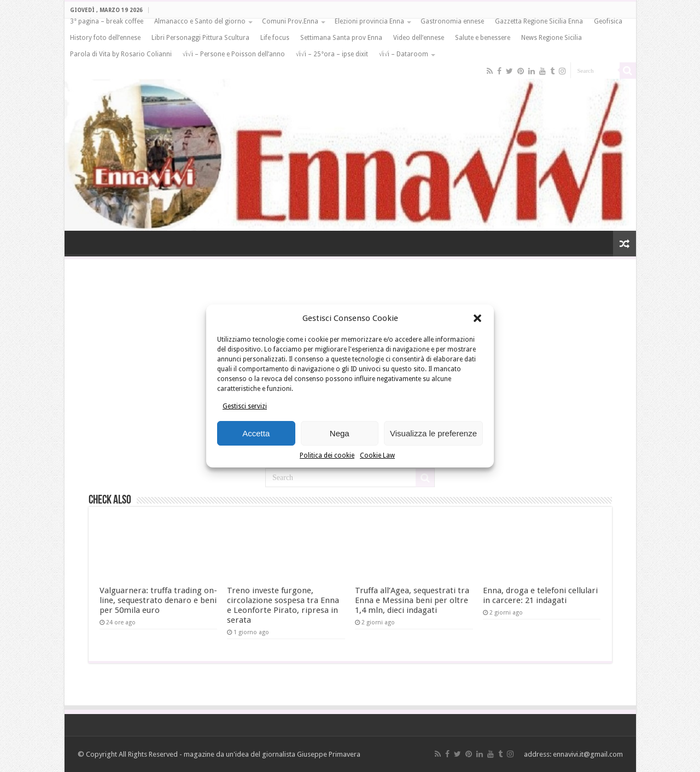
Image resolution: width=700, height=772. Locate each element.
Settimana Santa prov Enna (341, 38)
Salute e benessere (483, 38)
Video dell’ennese (419, 38)
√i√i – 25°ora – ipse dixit (332, 54)
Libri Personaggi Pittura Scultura (200, 38)
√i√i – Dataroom (404, 54)
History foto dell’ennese (105, 38)
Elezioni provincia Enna (369, 21)
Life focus (275, 38)
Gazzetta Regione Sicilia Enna (539, 21)
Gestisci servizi (245, 406)
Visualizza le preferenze (433, 433)
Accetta (256, 433)
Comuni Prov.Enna (290, 21)
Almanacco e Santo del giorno (200, 21)
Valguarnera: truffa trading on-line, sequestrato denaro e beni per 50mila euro (158, 600)
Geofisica (608, 21)
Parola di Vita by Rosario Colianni (121, 54)
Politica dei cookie (327, 455)
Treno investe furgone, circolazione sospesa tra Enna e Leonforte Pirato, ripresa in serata (283, 605)
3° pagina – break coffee (107, 21)
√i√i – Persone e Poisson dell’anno (234, 54)
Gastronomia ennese (452, 21)
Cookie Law (377, 455)
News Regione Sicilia (552, 38)
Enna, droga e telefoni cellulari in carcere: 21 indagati (540, 595)
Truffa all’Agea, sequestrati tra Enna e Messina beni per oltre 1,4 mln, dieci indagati (412, 600)
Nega (340, 433)
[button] (477, 318)
